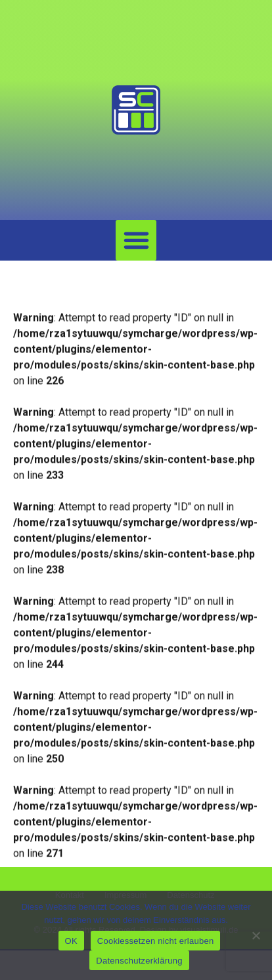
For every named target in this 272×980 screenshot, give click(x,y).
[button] (136, 240)
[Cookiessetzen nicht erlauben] (256, 935)
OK (71, 941)
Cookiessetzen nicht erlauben (156, 941)
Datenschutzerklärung (139, 961)
